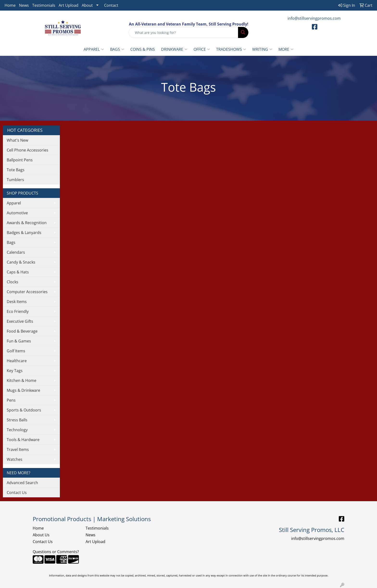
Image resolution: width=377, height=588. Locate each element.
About (87, 5)
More (286, 49)
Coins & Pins (143, 49)
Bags (117, 49)
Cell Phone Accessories (28, 150)
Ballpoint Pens (20, 160)
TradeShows (231, 49)
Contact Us (17, 493)
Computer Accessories (27, 292)
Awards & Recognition (27, 223)
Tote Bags (16, 170)
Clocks (13, 282)
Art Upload (69, 5)
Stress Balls (17, 420)
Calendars (16, 252)
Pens (11, 400)
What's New (17, 140)
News (24, 5)
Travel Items (18, 449)
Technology (17, 430)
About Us (41, 535)
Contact (111, 5)
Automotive (17, 213)
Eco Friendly (18, 311)
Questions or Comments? (56, 552)
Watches (15, 459)
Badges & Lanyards (24, 233)
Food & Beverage (22, 331)
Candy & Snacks (21, 262)
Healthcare (17, 361)
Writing (262, 49)
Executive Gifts (20, 321)
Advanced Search (22, 483)
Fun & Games (19, 341)
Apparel (94, 49)
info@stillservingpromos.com (314, 18)
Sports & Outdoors (24, 410)
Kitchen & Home (22, 380)
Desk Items (17, 302)
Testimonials (44, 5)
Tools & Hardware (23, 440)
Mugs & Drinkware (23, 390)
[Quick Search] (184, 32)
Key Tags (15, 371)
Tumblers (15, 180)
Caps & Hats (18, 272)
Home (10, 5)
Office (202, 49)
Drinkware (174, 49)
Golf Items (16, 351)
